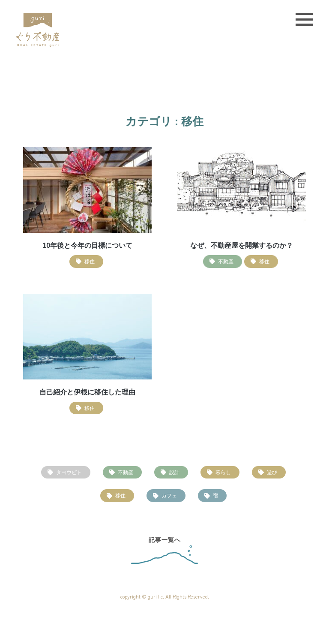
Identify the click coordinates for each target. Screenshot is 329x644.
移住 (120, 495)
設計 (174, 472)
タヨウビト (69, 472)
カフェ (169, 495)
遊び (272, 472)
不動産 (126, 472)
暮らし (223, 472)
